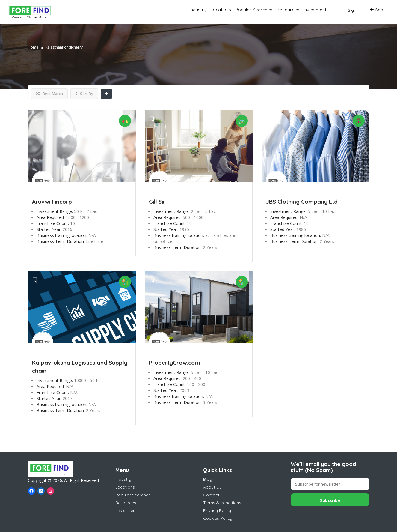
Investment (315, 10)
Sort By (84, 94)
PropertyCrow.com (175, 363)
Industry (198, 10)
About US (212, 487)
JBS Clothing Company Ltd (302, 202)
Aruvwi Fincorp (52, 202)
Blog (208, 479)
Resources (288, 10)
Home (33, 47)
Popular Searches (254, 10)
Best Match (49, 94)
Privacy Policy (217, 510)
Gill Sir (157, 202)
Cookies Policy (218, 518)
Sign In (354, 10)
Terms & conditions (222, 503)
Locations (221, 10)
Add (377, 10)
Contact (211, 495)
